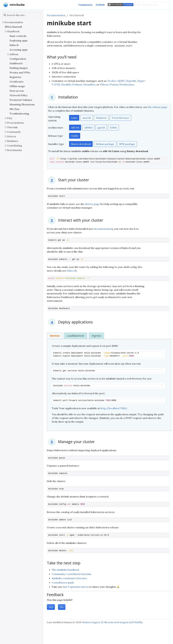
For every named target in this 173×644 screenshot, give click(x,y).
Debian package (105, 144)
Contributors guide (63, 583)
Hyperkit (131, 81)
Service (55, 336)
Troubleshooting (19, 114)
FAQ (10, 118)
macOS (87, 118)
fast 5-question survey (76, 587)
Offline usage (17, 86)
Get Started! (15, 27)
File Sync (15, 109)
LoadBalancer (76, 336)
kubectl (72, 271)
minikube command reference (69, 578)
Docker (112, 81)
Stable (75, 136)
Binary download (81, 144)
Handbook (13, 31)
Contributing (15, 146)
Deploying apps (19, 40)
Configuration (18, 59)
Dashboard (16, 63)
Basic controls (18, 36)
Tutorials (12, 127)
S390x (113, 128)
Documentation (14, 22)
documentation (103, 229)
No (62, 607)
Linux (74, 118)
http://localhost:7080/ (114, 408)
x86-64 (75, 128)
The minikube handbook (65, 570)
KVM (57, 84)
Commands (14, 132)
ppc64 (101, 128)
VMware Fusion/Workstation (117, 84)
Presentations (15, 123)
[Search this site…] (153, 5)
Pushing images (19, 68)
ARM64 (88, 128)
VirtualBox (89, 84)
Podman (77, 84)
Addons (14, 54)
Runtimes (13, 141)
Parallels (66, 84)
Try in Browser (120, 118)
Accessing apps (19, 50)
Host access (17, 91)
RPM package (127, 144)
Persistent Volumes (21, 100)
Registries (15, 77)
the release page (158, 107)
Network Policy (18, 95)
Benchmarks (15, 150)
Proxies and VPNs (20, 72)
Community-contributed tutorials (71, 574)
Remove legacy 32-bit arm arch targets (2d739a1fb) (112, 622)
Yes (51, 607)
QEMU (121, 81)
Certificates (17, 82)
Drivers (12, 136)
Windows (101, 118)
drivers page (92, 204)
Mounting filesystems (22, 104)
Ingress (96, 336)
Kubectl (14, 45)
